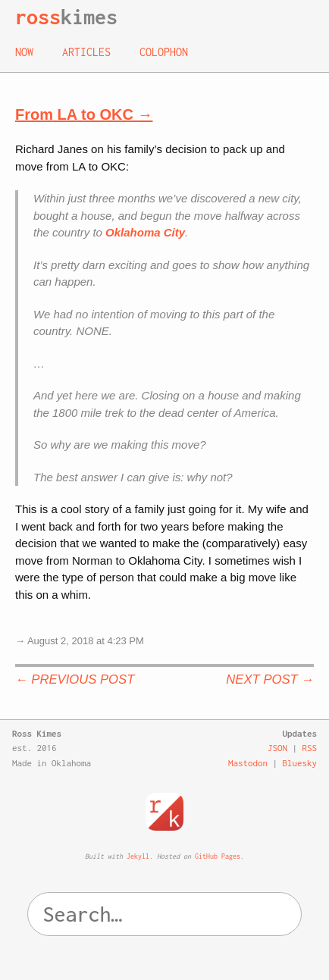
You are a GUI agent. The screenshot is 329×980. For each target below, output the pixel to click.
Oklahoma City (145, 232)
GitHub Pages (218, 856)
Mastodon (248, 763)
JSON (277, 748)
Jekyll (138, 856)
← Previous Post (75, 679)
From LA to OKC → (84, 114)
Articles (86, 52)
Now (24, 52)
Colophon (164, 52)
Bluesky (300, 763)
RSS (310, 748)
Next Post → (270, 679)
